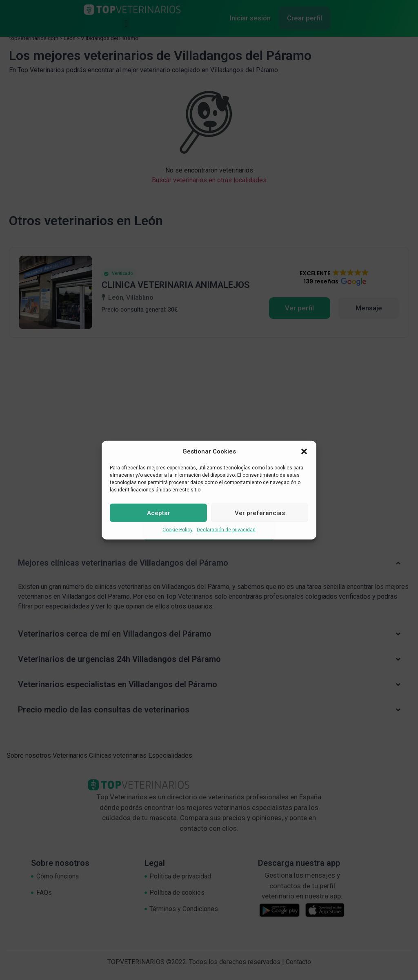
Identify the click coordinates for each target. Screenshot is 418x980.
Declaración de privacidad (226, 530)
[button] (304, 451)
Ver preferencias (260, 513)
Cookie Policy (178, 530)
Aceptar (159, 513)
